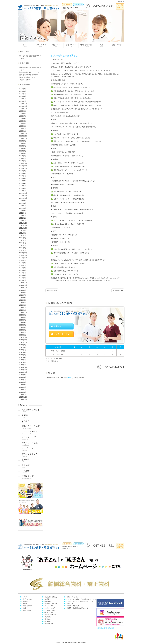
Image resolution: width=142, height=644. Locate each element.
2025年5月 (23, 121)
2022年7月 (23, 206)
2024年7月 (23, 146)
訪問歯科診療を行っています (29, 72)
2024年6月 (23, 148)
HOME (25, 597)
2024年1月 (23, 161)
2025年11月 (23, 106)
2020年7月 (23, 265)
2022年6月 (23, 208)
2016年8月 (23, 377)
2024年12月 (23, 133)
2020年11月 (23, 255)
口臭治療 (26, 472)
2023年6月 (23, 178)
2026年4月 (23, 94)
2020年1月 (23, 280)
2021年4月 (23, 243)
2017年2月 (23, 362)
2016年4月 (23, 387)
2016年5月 (23, 385)
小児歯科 (26, 422)
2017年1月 (23, 365)
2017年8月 (23, 347)
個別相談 (56, 326)
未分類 (22, 58)
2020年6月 (23, 268)
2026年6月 (23, 89)
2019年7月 (23, 295)
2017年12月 (23, 337)
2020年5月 (23, 270)
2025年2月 (23, 128)
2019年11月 (23, 285)
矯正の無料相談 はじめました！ (30, 77)
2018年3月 (23, 330)
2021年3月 (23, 245)
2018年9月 (23, 315)
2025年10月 (23, 109)
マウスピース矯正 (30, 444)
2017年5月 (23, 355)
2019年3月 (23, 305)
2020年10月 (23, 258)
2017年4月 (23, 357)
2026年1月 (23, 101)
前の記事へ (52, 290)
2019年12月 (23, 283)
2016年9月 (23, 375)
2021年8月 (23, 233)
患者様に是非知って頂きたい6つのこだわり (80, 601)
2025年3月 (23, 126)
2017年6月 (23, 352)
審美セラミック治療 (31, 427)
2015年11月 (23, 400)
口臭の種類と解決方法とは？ (66, 56)
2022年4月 (23, 213)
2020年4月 (23, 273)
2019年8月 (23, 293)
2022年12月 (23, 193)
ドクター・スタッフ (41, 45)
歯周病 (25, 416)
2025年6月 (23, 119)
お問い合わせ (117, 46)
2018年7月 (23, 320)
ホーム (25, 46)
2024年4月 (23, 153)
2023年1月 (23, 191)
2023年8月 (23, 173)
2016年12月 (23, 367)
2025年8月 (23, 114)
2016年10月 (23, 372)
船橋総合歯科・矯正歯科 (106, 628)
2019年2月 (23, 308)
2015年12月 (23, 397)
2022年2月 (23, 218)
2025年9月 (23, 111)
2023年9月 (23, 171)
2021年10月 (23, 228)
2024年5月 (23, 151)
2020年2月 (23, 278)
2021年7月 (23, 235)
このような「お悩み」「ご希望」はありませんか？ (83, 599)
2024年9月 (23, 141)
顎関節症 (26, 461)
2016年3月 (23, 390)
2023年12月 (23, 163)
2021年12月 (23, 223)
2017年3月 (23, 360)
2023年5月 (23, 181)
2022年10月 (23, 198)
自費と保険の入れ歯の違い (29, 75)
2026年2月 (23, 99)
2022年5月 (23, 211)
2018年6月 (23, 322)
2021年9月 (23, 230)
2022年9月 (23, 201)
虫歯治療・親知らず (31, 411)
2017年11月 (23, 340)
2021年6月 (23, 238)
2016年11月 (23, 370)
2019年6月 (23, 298)
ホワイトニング (29, 438)
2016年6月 (23, 382)
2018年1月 (23, 335)
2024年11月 (23, 136)
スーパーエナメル (30, 433)
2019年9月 (23, 290)
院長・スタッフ (28, 599)
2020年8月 (23, 263)
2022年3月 (23, 216)
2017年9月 (23, 345)
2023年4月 (23, 183)
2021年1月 (23, 250)
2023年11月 (23, 166)
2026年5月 (23, 91)
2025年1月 (23, 131)
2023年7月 (23, 176)
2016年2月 (23, 392)
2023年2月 (23, 188)
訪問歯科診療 (28, 477)
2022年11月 (23, 196)
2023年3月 (23, 186)
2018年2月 (23, 332)
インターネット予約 (61, 334)
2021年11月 (23, 225)
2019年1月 (23, 310)
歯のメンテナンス (30, 455)
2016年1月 (23, 395)
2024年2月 (23, 158)
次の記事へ (118, 290)
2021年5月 (23, 240)
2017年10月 (23, 342)
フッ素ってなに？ (26, 80)
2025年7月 (23, 116)
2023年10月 (23, 168)
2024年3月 (23, 156)
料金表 (69, 378)
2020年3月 (23, 275)
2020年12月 (23, 253)
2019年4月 (23, 303)
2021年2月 (23, 248)
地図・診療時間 (86, 46)
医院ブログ (71, 604)
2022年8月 (23, 203)
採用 (101, 46)
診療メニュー (71, 46)
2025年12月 (23, 104)
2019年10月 (23, 288)
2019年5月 (23, 300)
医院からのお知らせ (73, 606)
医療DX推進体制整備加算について (78, 608)
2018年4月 (23, 327)
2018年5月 (23, 325)
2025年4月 (23, 123)
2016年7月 (23, 380)
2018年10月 (23, 313)
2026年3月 (23, 96)
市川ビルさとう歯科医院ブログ (30, 56)
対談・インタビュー (73, 597)
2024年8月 (23, 143)
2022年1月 (23, 221)
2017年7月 (23, 350)
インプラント (28, 449)
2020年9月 (23, 260)
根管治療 (26, 466)
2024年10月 (23, 138)
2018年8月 (23, 318)
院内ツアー (56, 46)
